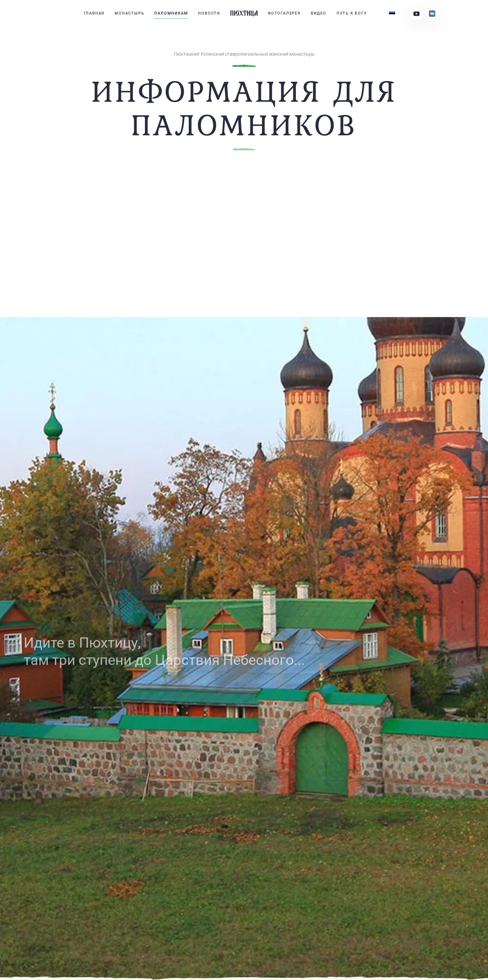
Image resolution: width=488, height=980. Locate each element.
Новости (209, 13)
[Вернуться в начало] (244, 14)
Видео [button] (319, 13)
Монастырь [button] (129, 13)
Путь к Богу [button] (352, 13)
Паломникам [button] (171, 13)
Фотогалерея (284, 13)
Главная (94, 13)
